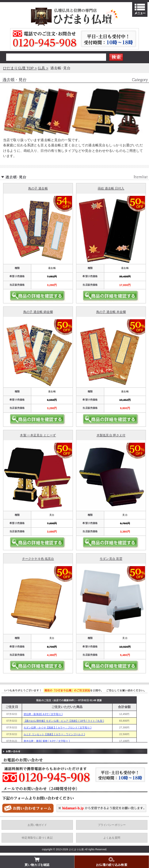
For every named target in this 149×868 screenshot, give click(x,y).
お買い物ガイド (37, 825)
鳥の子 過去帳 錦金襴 (38, 312)
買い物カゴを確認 (37, 861)
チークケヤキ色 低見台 (38, 559)
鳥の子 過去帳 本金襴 (111, 312)
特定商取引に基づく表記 (37, 838)
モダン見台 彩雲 (111, 559)
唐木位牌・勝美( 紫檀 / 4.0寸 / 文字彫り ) (47, 741)
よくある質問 (112, 838)
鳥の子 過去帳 (38, 188)
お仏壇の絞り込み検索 (111, 861)
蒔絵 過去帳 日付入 (111, 188)
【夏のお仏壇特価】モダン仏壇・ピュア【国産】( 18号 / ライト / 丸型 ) (64, 721)
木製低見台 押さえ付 (111, 435)
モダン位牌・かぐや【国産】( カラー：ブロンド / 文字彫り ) (57, 728)
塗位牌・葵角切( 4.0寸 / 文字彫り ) (43, 714)
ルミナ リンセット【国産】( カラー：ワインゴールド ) (54, 734)
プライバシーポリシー (112, 825)
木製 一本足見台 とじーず (38, 435)
